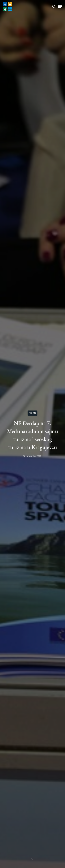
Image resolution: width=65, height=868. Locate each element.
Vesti (32, 413)
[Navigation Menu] (60, 6)
